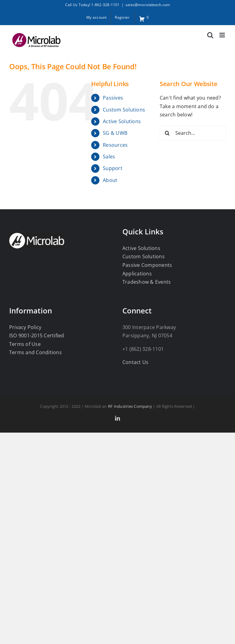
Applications (137, 274)
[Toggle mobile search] (210, 35)
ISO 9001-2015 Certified (37, 335)
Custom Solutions (124, 110)
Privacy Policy (25, 327)
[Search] (167, 133)
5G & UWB (115, 133)
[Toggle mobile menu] (223, 35)
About (110, 180)
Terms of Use (25, 344)
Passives (113, 98)
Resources (115, 145)
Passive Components (147, 265)
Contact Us (135, 362)
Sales (109, 157)
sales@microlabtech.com (148, 5)
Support (113, 168)
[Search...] (193, 133)
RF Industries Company (130, 406)
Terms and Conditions (35, 352)
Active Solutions (122, 121)
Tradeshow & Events (147, 282)
